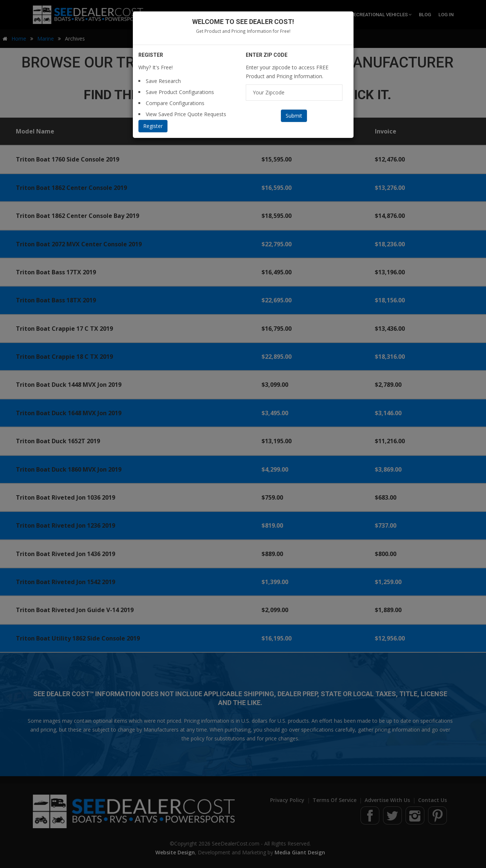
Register (153, 126)
